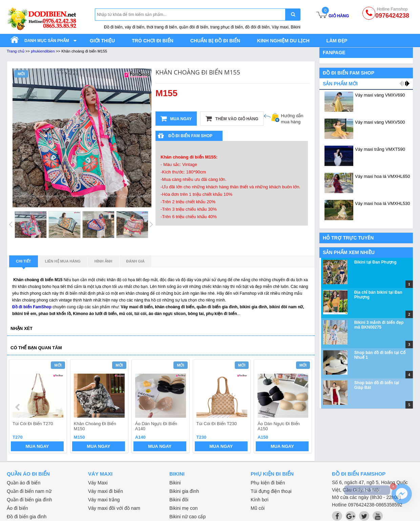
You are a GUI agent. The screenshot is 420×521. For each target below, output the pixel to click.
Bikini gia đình (184, 491)
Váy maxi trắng (104, 500)
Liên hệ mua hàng (63, 261)
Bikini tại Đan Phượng (375, 262)
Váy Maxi (98, 483)
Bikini (175, 483)
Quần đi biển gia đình (29, 500)
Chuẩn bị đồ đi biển (215, 41)
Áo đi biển (17, 508)
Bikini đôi (179, 500)
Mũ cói (258, 508)
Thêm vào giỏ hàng (232, 119)
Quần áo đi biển (24, 483)
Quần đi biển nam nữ (29, 491)
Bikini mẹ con (183, 508)
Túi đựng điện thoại (271, 491)
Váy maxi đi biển (106, 491)
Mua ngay (176, 119)
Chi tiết (24, 263)
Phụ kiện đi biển (268, 483)
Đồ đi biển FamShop (32, 307)
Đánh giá (135, 261)
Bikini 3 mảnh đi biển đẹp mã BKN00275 (379, 325)
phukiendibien (43, 51)
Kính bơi (260, 500)
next (304, 407)
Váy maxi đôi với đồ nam (114, 508)
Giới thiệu (102, 41)
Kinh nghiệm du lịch (283, 41)
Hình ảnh (103, 261)
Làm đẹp (337, 41)
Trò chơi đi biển (152, 41)
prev (18, 407)
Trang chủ (16, 51)
